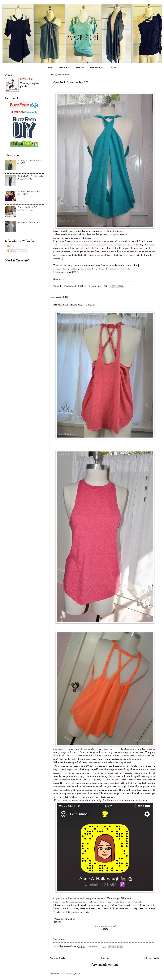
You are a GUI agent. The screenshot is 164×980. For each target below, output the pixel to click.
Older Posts (152, 958)
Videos (114, 67)
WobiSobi (28, 79)
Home (49, 67)
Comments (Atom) (72, 974)
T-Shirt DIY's (65, 67)
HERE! (57, 922)
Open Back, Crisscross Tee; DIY (71, 82)
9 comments (95, 286)
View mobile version (104, 965)
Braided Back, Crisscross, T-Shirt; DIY (75, 304)
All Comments (15, 251)
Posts (10, 246)
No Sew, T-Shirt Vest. (28, 223)
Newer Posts (57, 958)
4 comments (93, 947)
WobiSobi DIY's (97, 67)
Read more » (59, 279)
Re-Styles (80, 67)
